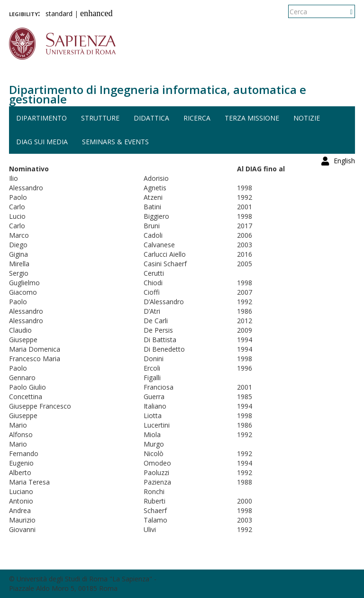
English (344, 12)
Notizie (307, 118)
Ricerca (197, 118)
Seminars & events (115, 142)
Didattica (151, 118)
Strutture (100, 118)
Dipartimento (41, 118)
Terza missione (252, 118)
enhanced (96, 13)
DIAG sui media (42, 142)
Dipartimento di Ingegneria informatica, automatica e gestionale (158, 94)
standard (59, 14)
